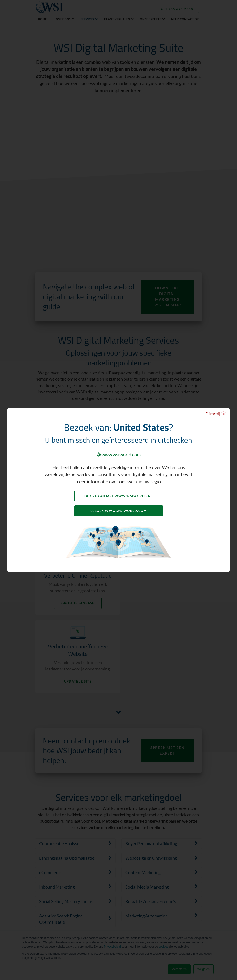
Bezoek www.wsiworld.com (119, 511)
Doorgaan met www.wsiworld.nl (119, 496)
